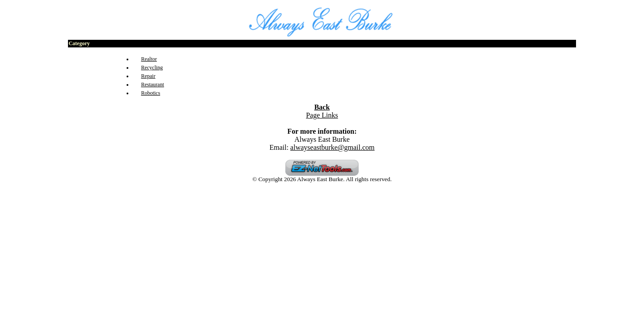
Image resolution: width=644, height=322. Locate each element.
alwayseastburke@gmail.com (332, 147)
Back (322, 107)
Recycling (152, 68)
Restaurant (152, 85)
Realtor (149, 59)
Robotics (150, 93)
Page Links (322, 115)
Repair (148, 76)
